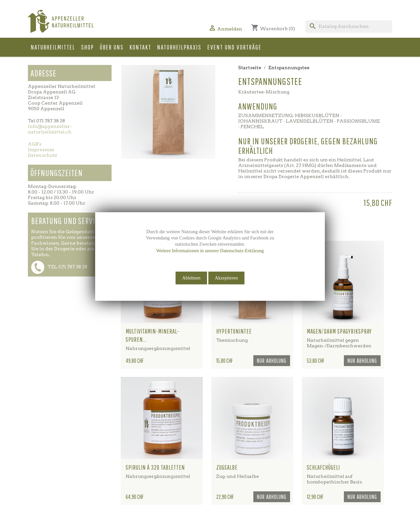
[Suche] (349, 27)
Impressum (41, 150)
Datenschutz (42, 155)
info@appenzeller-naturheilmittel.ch (50, 129)
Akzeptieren (226, 278)
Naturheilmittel (53, 47)
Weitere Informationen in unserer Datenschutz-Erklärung (210, 251)
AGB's (35, 144)
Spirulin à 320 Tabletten (155, 467)
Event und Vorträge (234, 47)
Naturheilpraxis (179, 47)
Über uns (112, 47)
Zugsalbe (227, 467)
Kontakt (140, 47)
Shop (87, 47)
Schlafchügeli (323, 467)
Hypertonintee (234, 331)
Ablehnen (191, 278)
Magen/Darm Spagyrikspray (339, 331)
